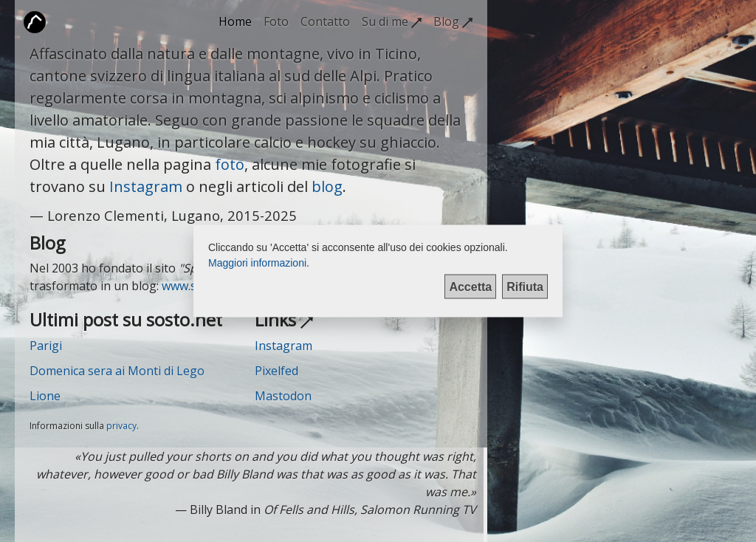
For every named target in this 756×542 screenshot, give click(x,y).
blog (327, 186)
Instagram (146, 186)
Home (235, 21)
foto (230, 164)
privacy (121, 426)
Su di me (392, 21)
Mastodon (283, 396)
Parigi (46, 346)
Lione (45, 396)
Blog (453, 21)
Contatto (325, 21)
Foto (276, 21)
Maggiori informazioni (257, 263)
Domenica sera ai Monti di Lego (117, 371)
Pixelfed (276, 371)
